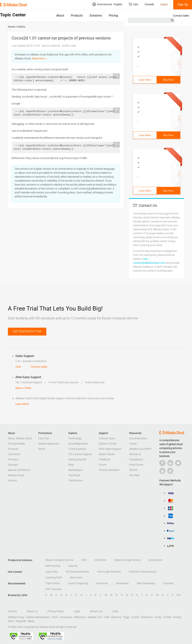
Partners (13, 459)
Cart (133, 4)
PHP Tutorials (53, 589)
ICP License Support (80, 454)
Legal (77, 611)
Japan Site (52, 572)
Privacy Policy (55, 611)
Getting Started (77, 459)
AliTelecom (147, 617)
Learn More (145, 80)
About (60, 16)
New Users (76, 577)
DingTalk (21, 621)
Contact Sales (181, 16)
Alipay (31, 621)
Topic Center (53, 583)
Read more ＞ (40, 58)
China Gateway (77, 449)
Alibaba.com (95, 617)
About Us (32, 611)
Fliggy (126, 617)
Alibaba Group (16, 617)
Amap (158, 617)
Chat (18, 367)
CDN (84, 560)
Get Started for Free (27, 331)
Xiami (11, 621)
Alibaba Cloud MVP (140, 449)
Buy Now (168, 80)
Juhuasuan (66, 617)
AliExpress (80, 617)
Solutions (96, 16)
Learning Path (54, 577)
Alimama (116, 617)
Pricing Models (16, 444)
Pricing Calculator (109, 470)
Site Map (134, 475)
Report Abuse (107, 454)
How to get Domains (109, 572)
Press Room (136, 465)
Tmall (54, 617)
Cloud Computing (78, 583)
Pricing (113, 16)
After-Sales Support (110, 449)
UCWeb (167, 617)
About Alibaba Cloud (20, 438)
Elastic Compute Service (59, 560)
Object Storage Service (127, 560)
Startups (13, 465)
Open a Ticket (23, 388)
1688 (106, 617)
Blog (71, 465)
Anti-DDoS (100, 560)
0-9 (178, 595)
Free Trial (43, 438)
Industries (102, 583)
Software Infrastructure (143, 572)
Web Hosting (53, 566)
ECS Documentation (77, 572)
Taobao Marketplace (38, 617)
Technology (75, 438)
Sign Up (183, 4)
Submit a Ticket (108, 444)
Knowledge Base (78, 444)
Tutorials (168, 583)
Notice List (96, 611)
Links (115, 611)
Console (149, 4)
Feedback (104, 459)
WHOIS (133, 470)
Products (77, 16)
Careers (12, 611)
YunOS (135, 617)
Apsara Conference (19, 470)
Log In (164, 4)
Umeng (177, 617)
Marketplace (76, 470)
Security (73, 566)
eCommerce (155, 560)
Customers (14, 454)
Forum (103, 465)
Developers (122, 583)
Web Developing (146, 583)
